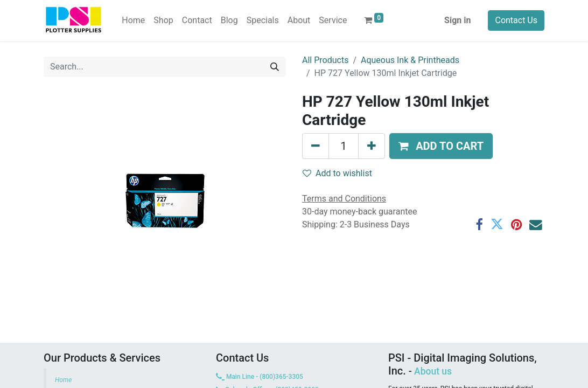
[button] (441, 146)
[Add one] (372, 146)
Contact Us (516, 20)
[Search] (275, 67)
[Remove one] (316, 146)
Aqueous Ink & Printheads (410, 60)
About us (433, 371)
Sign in (457, 20)
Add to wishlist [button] (337, 173)
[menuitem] (133, 20)
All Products (325, 60)
